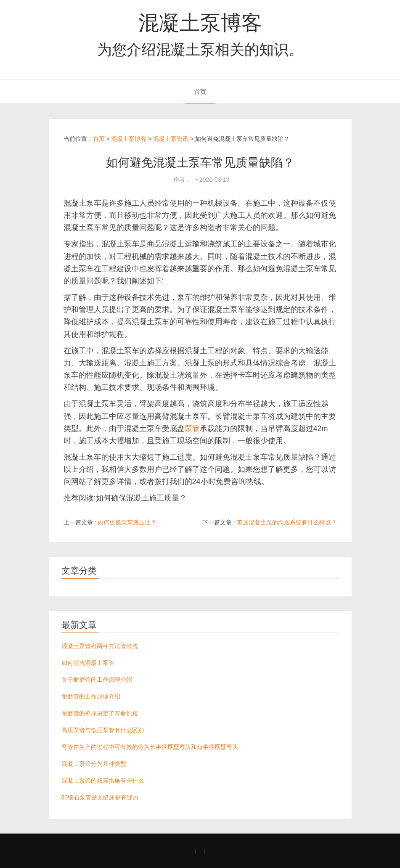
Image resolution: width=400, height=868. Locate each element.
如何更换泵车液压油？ (127, 522)
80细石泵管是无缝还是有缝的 (100, 797)
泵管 (192, 429)
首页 (200, 92)
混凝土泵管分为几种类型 (94, 764)
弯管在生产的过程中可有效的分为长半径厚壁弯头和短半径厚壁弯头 (150, 747)
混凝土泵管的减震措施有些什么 (103, 781)
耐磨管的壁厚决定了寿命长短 (100, 713)
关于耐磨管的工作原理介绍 (97, 680)
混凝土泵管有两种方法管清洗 (100, 646)
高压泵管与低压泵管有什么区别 (103, 730)
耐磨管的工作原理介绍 (91, 696)
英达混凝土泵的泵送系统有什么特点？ (287, 522)
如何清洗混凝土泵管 (88, 663)
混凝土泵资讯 (171, 139)
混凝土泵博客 (200, 23)
